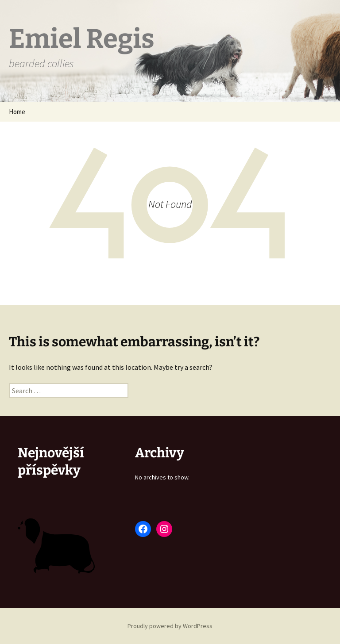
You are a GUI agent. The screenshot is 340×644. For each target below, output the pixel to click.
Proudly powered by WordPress (170, 626)
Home (17, 112)
